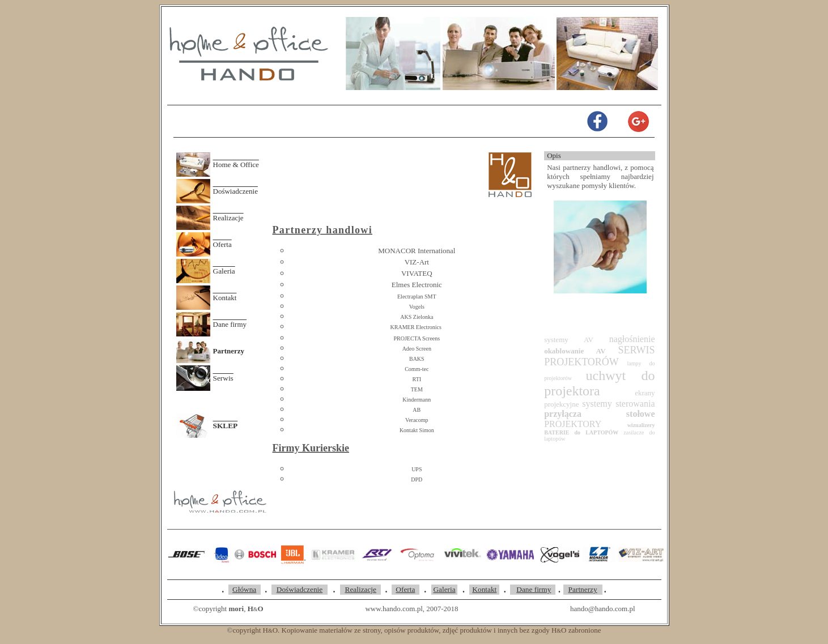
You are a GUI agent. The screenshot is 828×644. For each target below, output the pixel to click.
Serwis (223, 378)
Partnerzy (583, 589)
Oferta (222, 244)
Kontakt (225, 298)
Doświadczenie (235, 191)
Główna (244, 589)
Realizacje (228, 218)
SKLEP (226, 426)
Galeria (224, 271)
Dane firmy (230, 324)
